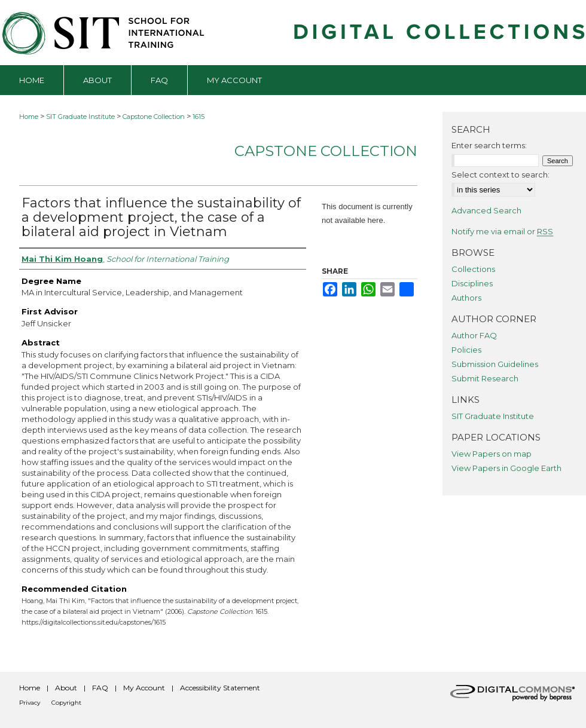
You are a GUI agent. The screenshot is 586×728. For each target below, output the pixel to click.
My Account (144, 688)
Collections (473, 269)
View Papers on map (492, 454)
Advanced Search (486, 210)
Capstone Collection (154, 117)
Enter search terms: (489, 145)
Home (29, 117)
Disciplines (472, 283)
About (66, 688)
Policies (466, 350)
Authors (466, 298)
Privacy (30, 703)
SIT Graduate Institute (80, 117)
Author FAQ (474, 335)
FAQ (100, 688)
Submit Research (485, 378)
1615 (199, 117)
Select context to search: (500, 175)
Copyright (66, 703)
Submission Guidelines (495, 364)
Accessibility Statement (220, 688)
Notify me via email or (502, 231)
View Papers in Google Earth (506, 468)
